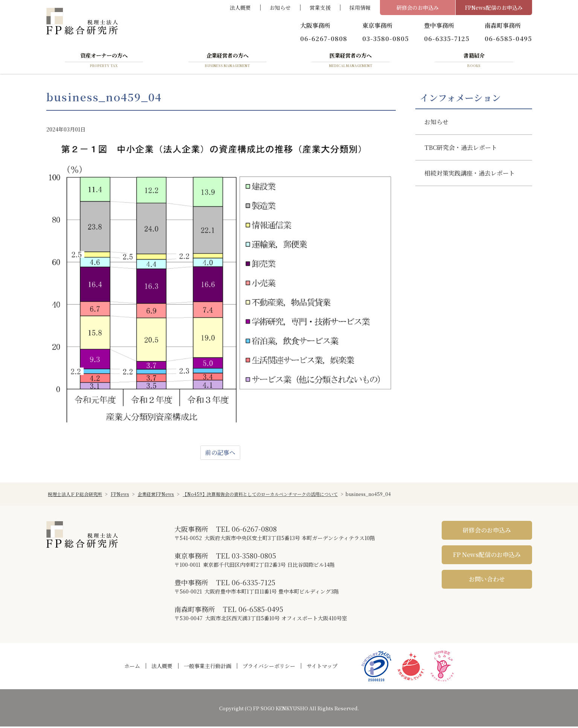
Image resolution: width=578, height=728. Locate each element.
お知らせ (280, 8)
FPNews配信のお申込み (494, 8)
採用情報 (360, 8)
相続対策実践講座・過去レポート (470, 175)
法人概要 (240, 8)
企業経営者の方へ (227, 61)
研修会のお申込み (418, 8)
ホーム (132, 667)
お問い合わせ (487, 581)
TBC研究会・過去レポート (461, 149)
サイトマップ (322, 667)
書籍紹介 (474, 61)
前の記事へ (220, 454)
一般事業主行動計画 (207, 667)
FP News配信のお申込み (487, 556)
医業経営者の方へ (351, 61)
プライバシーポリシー (269, 667)
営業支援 (320, 8)
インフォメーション (460, 99)
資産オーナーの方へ (104, 61)
